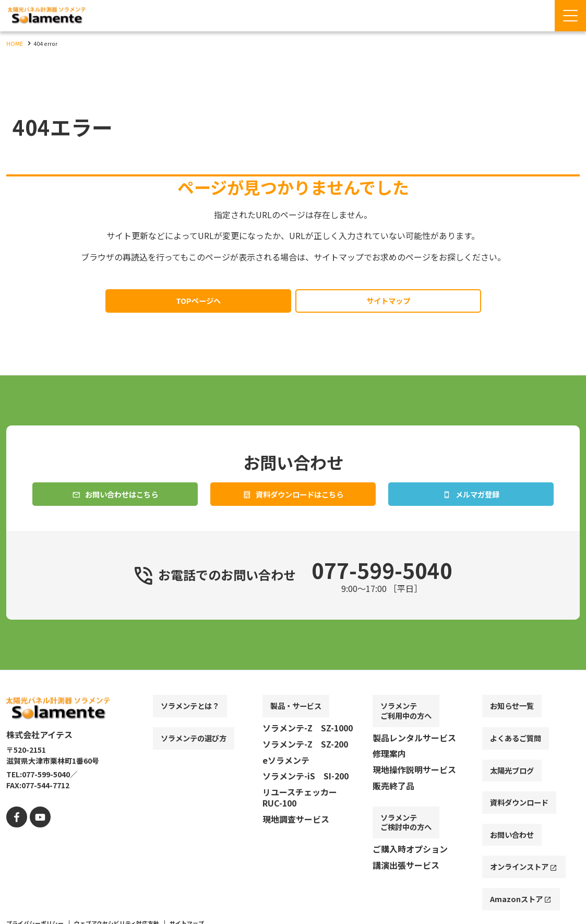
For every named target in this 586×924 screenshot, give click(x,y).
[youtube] (36, 837)
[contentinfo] (293, 808)
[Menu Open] (570, 16)
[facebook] (15, 837)
